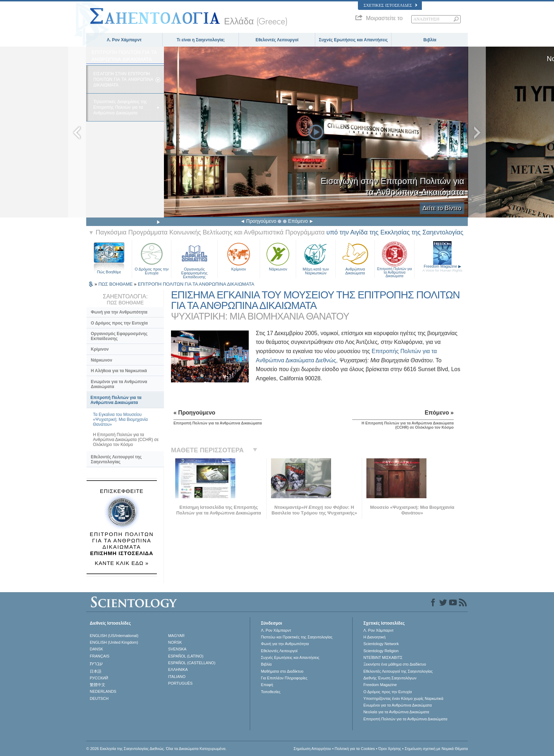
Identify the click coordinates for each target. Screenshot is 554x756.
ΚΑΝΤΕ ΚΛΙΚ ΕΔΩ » (122, 563)
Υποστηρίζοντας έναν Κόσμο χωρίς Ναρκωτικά (403, 698)
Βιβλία (430, 40)
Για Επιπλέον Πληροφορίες (284, 678)
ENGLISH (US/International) (114, 636)
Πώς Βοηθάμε (109, 272)
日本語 (96, 671)
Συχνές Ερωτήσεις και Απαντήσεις (353, 40)
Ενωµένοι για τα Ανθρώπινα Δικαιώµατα (397, 705)
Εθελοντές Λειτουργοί (277, 40)
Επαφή (267, 685)
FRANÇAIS (100, 656)
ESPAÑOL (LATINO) (186, 656)
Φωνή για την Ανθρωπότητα (119, 312)
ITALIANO (177, 677)
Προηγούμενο (261, 221)
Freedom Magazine (443, 268)
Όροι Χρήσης (390, 749)
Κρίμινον (239, 256)
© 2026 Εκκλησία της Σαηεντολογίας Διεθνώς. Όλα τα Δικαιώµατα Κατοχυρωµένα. (156, 749)
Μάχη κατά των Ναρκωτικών (316, 258)
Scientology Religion (381, 651)
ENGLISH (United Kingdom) (114, 642)
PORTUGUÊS (180, 683)
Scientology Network (381, 644)
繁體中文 (98, 685)
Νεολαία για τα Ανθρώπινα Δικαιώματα (396, 712)
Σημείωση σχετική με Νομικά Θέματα (436, 749)
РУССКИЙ (99, 678)
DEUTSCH (99, 698)
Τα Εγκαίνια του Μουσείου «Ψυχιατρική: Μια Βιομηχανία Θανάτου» (120, 419)
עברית (96, 663)
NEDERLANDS (103, 691)
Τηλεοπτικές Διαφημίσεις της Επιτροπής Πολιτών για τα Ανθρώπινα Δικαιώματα (120, 107)
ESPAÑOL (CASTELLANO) (192, 663)
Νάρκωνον (278, 256)
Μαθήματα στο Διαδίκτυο (282, 671)
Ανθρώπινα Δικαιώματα (355, 258)
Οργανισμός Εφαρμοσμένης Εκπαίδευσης (194, 258)
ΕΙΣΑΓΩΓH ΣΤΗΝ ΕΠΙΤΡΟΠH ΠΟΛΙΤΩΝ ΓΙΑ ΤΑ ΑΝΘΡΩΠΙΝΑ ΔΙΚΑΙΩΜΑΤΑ (123, 79)
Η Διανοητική (374, 637)
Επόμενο (298, 221)
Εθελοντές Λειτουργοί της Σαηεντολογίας (116, 459)
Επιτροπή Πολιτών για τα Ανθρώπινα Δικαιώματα (394, 258)
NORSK (175, 642)
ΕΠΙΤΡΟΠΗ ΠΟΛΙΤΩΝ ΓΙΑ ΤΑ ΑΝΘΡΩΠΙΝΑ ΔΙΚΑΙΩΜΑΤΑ (196, 284)
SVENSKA (177, 649)
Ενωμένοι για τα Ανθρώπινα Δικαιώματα (119, 384)
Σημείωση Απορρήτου (312, 749)
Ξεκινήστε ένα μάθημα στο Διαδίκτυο (394, 664)
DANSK (96, 649)
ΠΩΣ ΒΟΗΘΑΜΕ (116, 284)
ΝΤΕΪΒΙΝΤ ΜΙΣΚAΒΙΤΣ (383, 657)
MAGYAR (176, 636)
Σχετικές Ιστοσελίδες (390, 5)
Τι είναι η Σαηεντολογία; (201, 40)
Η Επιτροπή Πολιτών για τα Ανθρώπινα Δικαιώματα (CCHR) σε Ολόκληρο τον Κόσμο (126, 440)
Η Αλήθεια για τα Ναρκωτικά (119, 371)
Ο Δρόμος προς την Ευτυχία (152, 258)
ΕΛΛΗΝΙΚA (178, 669)
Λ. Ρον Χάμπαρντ (124, 40)
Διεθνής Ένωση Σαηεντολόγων (390, 678)
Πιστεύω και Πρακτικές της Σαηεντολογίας (297, 637)
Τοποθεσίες (270, 692)
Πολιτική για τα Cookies (355, 749)
